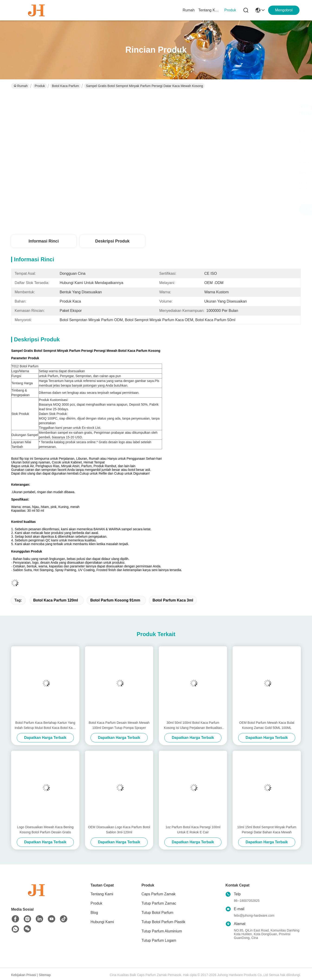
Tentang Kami (209, 10)
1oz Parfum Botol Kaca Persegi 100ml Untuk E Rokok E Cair (193, 830)
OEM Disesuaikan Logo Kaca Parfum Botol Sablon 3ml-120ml (119, 830)
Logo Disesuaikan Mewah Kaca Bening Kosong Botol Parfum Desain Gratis (45, 830)
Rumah (189, 10)
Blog (94, 913)
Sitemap (45, 975)
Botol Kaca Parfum (66, 86)
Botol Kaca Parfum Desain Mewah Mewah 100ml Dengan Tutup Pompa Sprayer (119, 725)
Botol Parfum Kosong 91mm (115, 600)
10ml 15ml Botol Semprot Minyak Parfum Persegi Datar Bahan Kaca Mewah (267, 830)
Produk (230, 10)
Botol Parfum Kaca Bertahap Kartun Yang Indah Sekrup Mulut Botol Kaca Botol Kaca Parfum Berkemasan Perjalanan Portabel (45, 726)
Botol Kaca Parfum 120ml (56, 600)
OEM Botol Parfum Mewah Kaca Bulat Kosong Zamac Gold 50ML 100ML (267, 725)
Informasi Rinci (44, 241)
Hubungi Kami (102, 922)
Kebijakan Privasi (24, 975)
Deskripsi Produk (112, 241)
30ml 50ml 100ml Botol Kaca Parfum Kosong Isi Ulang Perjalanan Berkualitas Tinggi (193, 726)
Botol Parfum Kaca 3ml (173, 600)
